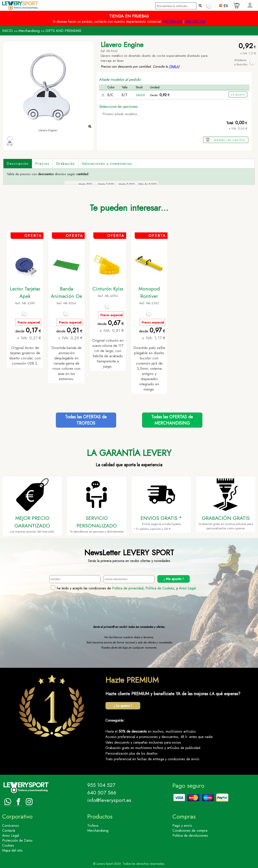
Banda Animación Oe (66, 292)
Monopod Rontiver (149, 292)
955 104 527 (173, 21)
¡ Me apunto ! (174, 579)
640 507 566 (195, 21)
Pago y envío (182, 826)
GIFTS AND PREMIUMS (63, 31)
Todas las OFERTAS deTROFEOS (86, 420)
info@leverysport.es (109, 800)
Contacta (9, 831)
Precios (42, 164)
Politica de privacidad (128, 588)
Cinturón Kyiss (108, 289)
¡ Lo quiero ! (123, 706)
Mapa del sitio (12, 850)
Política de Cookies (160, 588)
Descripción (18, 164)
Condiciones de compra (190, 831)
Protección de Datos (17, 840)
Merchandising (29, 31)
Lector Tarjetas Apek (25, 292)
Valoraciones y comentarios (107, 164)
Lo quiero (238, 94)
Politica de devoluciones (190, 835)
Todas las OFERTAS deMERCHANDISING (172, 420)
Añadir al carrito (229, 140)
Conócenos (11, 826)
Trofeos (93, 826)
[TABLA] (174, 67)
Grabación (66, 164)
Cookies (8, 845)
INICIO (7, 31)
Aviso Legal (187, 588)
